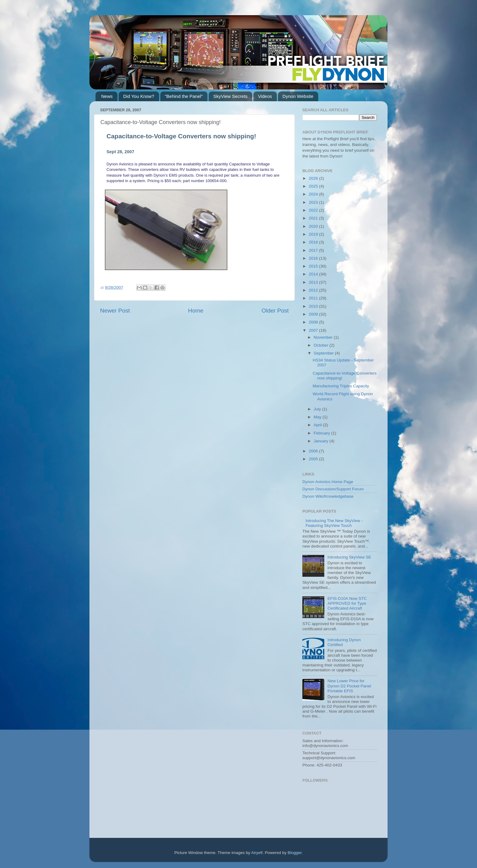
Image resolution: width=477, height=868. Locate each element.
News (107, 96)
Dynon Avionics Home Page (328, 482)
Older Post (275, 311)
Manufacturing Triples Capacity (341, 386)
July (318, 409)
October (322, 345)
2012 (314, 290)
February (322, 433)
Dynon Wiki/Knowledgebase (328, 496)
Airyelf (257, 853)
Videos (265, 96)
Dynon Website (298, 96)
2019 (314, 234)
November (324, 337)
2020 (314, 226)
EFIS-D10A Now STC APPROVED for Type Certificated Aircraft (347, 603)
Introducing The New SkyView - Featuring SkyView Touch (334, 523)
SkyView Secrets (230, 96)
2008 (314, 322)
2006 (314, 451)
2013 (314, 282)
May (318, 417)
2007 (314, 330)
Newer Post (115, 311)
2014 (314, 274)
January (322, 441)
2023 (314, 202)
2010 (314, 306)
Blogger (295, 853)
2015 (314, 266)
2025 (314, 186)
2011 (314, 298)
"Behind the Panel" (184, 96)
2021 (314, 218)
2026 (314, 178)
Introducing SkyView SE (349, 557)
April (318, 425)
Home (196, 311)
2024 (314, 194)
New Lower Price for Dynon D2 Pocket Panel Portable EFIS (349, 686)
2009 (314, 314)
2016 (314, 258)
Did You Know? (139, 96)
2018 (314, 242)
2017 (314, 250)
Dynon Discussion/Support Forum (333, 489)
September (324, 353)
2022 (314, 210)
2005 (314, 459)
